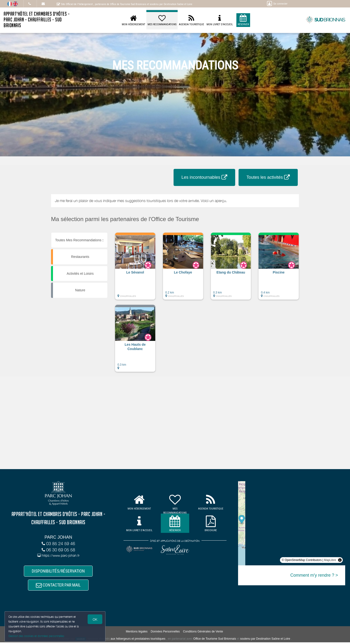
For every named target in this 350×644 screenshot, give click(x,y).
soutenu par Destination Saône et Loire (265, 640)
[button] (135, 268)
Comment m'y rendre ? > (314, 575)
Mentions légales (137, 633)
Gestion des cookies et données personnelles (37, 636)
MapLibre (330, 560)
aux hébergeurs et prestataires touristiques (138, 640)
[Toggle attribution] (340, 560)
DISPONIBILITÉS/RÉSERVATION (58, 571)
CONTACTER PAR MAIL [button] (58, 586)
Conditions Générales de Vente (203, 633)
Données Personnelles (165, 633)
